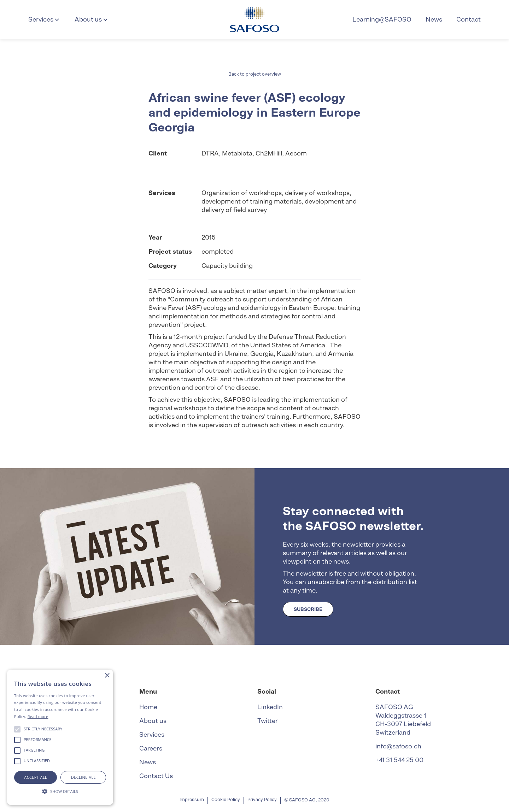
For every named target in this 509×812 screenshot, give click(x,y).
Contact (469, 19)
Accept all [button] (36, 777)
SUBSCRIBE (308, 609)
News (434, 19)
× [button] (107, 676)
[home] (255, 19)
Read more (38, 716)
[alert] (60, 737)
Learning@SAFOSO (382, 19)
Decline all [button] (83, 777)
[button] (44, 19)
